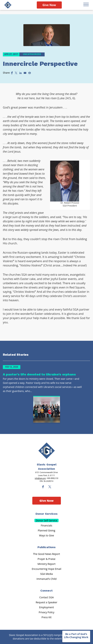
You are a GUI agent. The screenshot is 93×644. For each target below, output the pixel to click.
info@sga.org (40, 478)
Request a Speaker (46, 602)
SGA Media (46, 574)
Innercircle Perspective (40, 64)
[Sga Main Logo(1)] (47, 451)
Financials (47, 525)
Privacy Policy (46, 612)
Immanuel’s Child (47, 579)
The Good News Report (46, 554)
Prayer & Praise (47, 559)
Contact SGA (46, 597)
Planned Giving (46, 530)
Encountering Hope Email (46, 569)
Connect (46, 591)
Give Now (49, 5)
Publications (46, 547)
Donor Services (46, 514)
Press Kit (46, 617)
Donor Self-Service (47, 520)
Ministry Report (46, 564)
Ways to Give (47, 535)
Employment (46, 607)
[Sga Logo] (8, 5)
